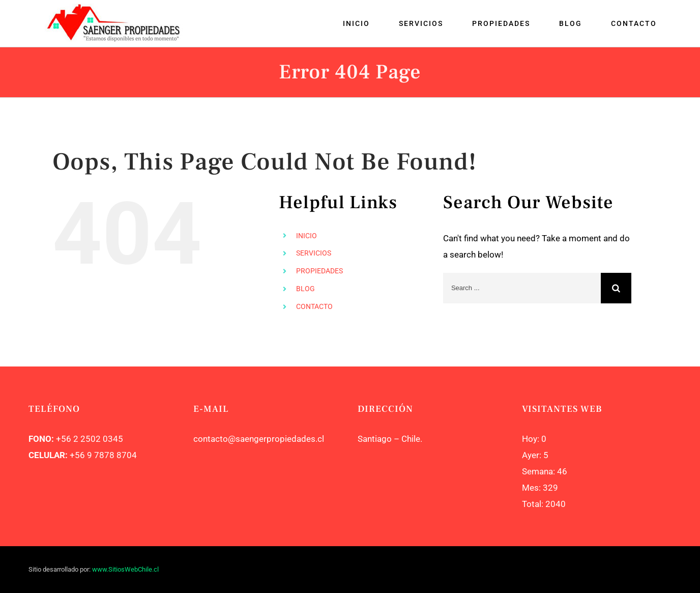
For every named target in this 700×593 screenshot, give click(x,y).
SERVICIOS (314, 253)
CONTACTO (314, 306)
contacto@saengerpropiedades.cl (259, 439)
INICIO (307, 236)
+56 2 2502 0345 (90, 439)
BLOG (305, 289)
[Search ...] (522, 288)
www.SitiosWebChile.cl (125, 569)
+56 (77, 455)
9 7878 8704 (111, 455)
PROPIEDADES (319, 271)
